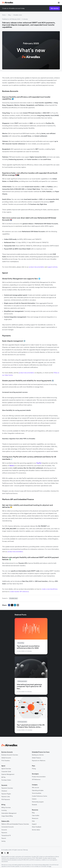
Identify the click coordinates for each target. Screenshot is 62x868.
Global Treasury (36, 758)
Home (4, 15)
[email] (18, 605)
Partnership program (38, 802)
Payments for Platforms (39, 761)
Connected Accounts (8, 827)
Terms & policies (37, 793)
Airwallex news (18, 15)
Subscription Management (9, 813)
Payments (4, 833)
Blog (9, 15)
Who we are (35, 788)
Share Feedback (37, 827)
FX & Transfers (6, 761)
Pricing (34, 769)
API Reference (36, 779)
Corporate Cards (6, 772)
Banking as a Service (38, 755)
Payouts (4, 838)
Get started (55, 8)
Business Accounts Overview (10, 755)
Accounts (4, 830)
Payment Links (6, 797)
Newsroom (35, 818)
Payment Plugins (6, 794)
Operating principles (38, 790)
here (50, 866)
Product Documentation (39, 777)
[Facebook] (2, 853)
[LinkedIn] (8, 853)
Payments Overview (7, 788)
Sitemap (25, 850)
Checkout (4, 791)
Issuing (3, 841)
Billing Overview (6, 808)
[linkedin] (15, 605)
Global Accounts (6, 758)
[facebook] (9, 605)
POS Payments (6, 799)
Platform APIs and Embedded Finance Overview (15, 824)
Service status (36, 830)
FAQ (33, 821)
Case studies (36, 815)
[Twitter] (5, 853)
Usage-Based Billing (7, 816)
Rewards (34, 805)
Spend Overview (6, 769)
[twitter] (12, 605)
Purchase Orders (6, 780)
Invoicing (4, 810)
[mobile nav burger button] (58, 3)
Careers (34, 799)
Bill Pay (3, 777)
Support (34, 824)
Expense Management (8, 774)
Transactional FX (6, 835)
